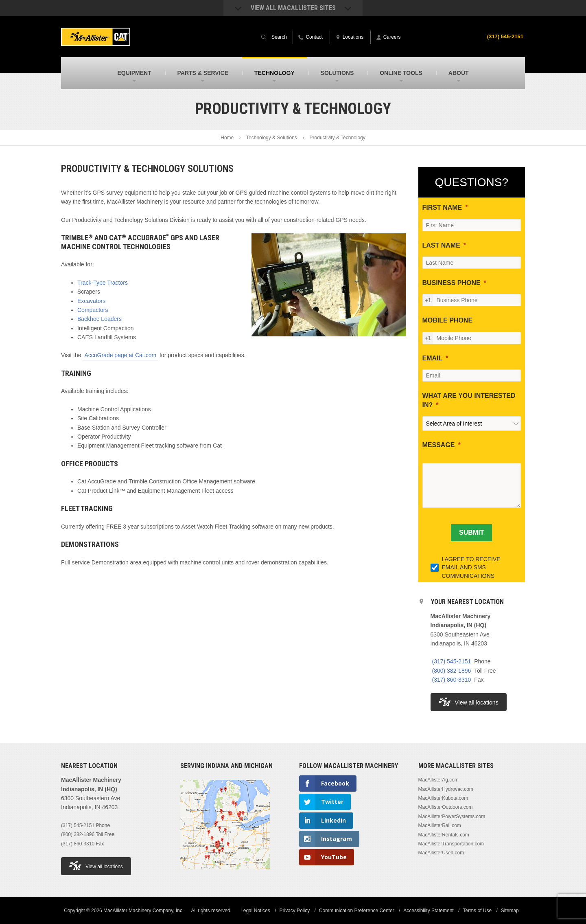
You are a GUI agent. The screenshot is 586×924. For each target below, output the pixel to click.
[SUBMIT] (471, 533)
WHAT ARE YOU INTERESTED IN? (469, 400)
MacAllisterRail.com (440, 825)
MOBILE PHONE (448, 320)
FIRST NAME (442, 207)
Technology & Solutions (272, 138)
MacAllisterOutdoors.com (446, 807)
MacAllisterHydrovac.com (446, 789)
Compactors (93, 310)
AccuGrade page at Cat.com (120, 355)
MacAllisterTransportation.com (451, 844)
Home (227, 138)
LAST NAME (441, 245)
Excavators (91, 301)
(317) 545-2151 (504, 36)
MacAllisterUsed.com (441, 853)
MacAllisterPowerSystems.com (452, 816)
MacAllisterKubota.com (443, 798)
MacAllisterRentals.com (444, 835)
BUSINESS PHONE (452, 283)
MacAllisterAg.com (438, 780)
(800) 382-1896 (452, 671)
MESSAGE (439, 445)
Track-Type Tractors (103, 283)
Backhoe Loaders (99, 319)
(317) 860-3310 (452, 680)
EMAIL (433, 358)
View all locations (469, 702)
